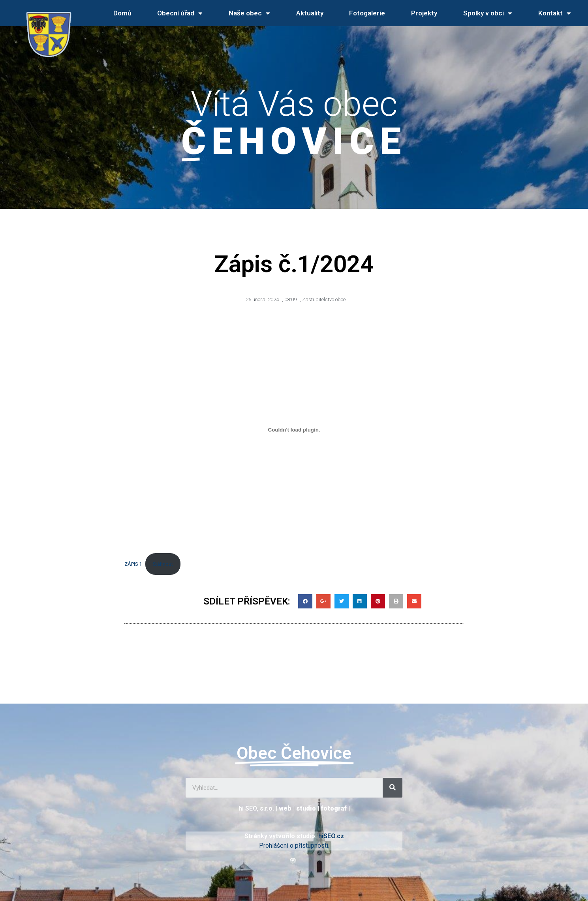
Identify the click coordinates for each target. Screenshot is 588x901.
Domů (122, 13)
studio (306, 808)
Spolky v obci (488, 13)
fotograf (334, 808)
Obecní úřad (180, 13)
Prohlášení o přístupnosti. (294, 846)
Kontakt (555, 13)
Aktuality (310, 13)
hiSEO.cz (331, 836)
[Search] (393, 788)
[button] (294, 861)
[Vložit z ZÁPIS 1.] (294, 430)
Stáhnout (163, 564)
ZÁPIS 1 (133, 564)
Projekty (424, 13)
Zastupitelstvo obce (324, 299)
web (285, 808)
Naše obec (249, 13)
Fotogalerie (367, 13)
